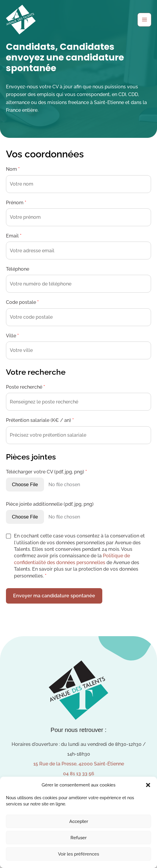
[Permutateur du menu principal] (144, 20)
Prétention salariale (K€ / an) (40, 420)
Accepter (79, 821)
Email (14, 236)
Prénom (16, 203)
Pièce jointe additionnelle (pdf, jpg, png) (50, 504)
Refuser (78, 838)
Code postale (22, 302)
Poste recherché (25, 387)
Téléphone (18, 269)
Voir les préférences (78, 854)
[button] (148, 785)
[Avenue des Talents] (21, 20)
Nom (13, 169)
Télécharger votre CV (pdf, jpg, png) (46, 472)
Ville (12, 336)
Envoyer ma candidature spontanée (54, 596)
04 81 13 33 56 (79, 774)
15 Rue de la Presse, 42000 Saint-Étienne (79, 764)
